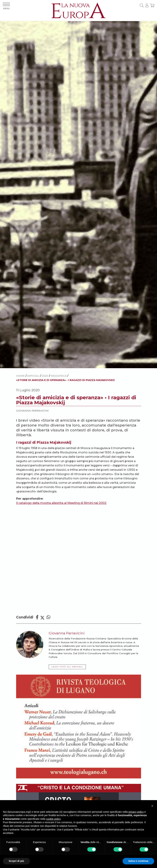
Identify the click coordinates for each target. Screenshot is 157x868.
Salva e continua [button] (138, 861)
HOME (20, 376)
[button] (152, 806)
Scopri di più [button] (16, 861)
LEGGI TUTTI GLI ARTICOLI (67, 667)
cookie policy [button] (53, 819)
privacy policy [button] (136, 812)
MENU (6, 6)
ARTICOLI (33, 376)
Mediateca (59, 376)
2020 (45, 376)
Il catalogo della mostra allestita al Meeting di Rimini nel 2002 (61, 503)
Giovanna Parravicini (32, 411)
